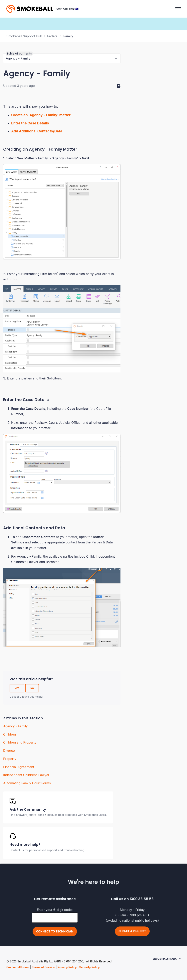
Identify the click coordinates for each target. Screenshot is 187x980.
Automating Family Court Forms (27, 783)
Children (9, 734)
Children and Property (20, 742)
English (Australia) (165, 959)
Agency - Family (15, 726)
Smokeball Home (18, 967)
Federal (53, 36)
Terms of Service (43, 967)
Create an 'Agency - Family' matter (41, 115)
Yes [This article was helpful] (17, 688)
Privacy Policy (67, 967)
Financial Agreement (19, 767)
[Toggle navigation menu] (178, 9)
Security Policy (90, 967)
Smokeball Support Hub (24, 36)
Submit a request (132, 931)
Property (10, 759)
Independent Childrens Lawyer (26, 775)
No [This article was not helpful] (32, 688)
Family (68, 36)
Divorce (9, 751)
